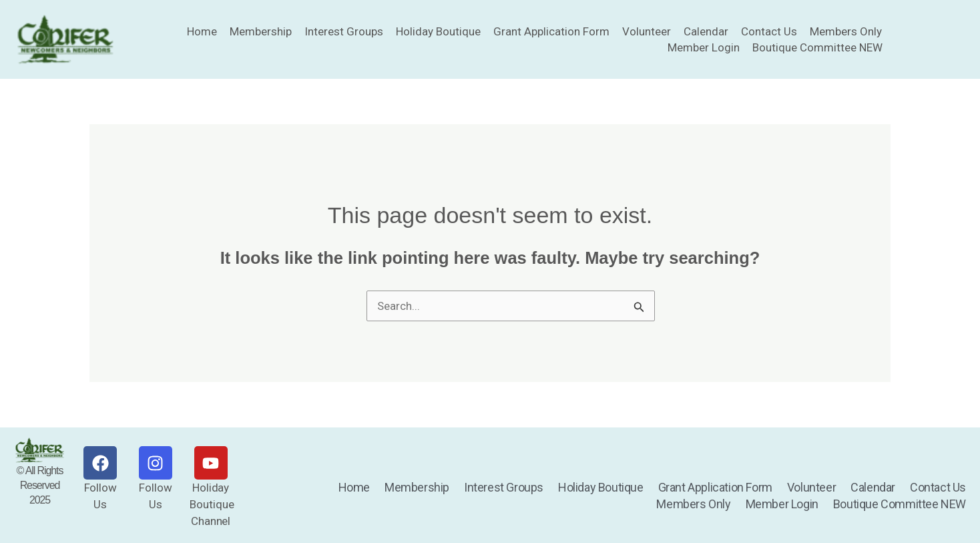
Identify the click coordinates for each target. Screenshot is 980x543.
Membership (261, 31)
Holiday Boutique (438, 31)
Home (202, 31)
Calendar (706, 31)
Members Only (846, 31)
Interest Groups (344, 31)
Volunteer (647, 31)
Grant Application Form (551, 31)
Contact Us (769, 31)
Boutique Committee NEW (817, 47)
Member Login (704, 47)
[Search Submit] (639, 309)
